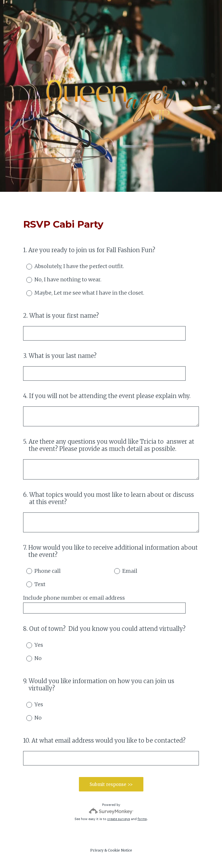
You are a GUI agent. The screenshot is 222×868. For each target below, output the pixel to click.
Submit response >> (111, 784)
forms (142, 819)
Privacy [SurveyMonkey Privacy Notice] (97, 850)
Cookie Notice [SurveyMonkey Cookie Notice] (120, 850)
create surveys (119, 819)
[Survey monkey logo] (111, 811)
